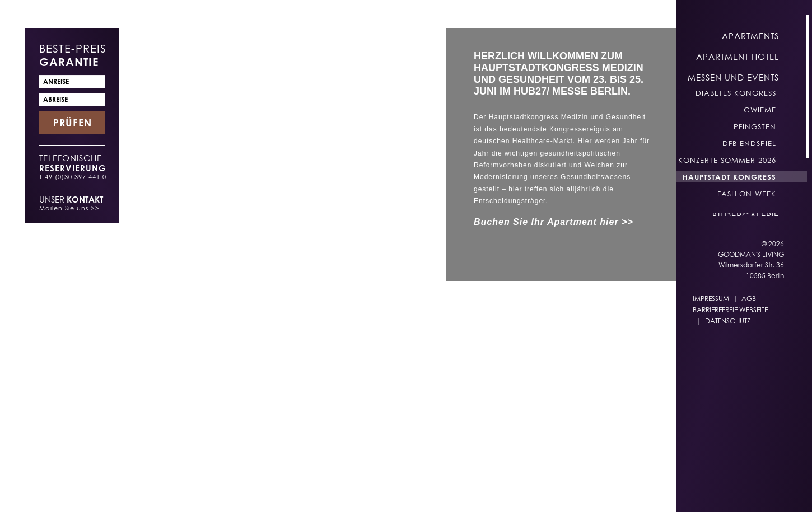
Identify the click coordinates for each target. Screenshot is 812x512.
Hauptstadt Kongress (729, 177)
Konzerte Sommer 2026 (727, 160)
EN (501, 490)
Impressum (711, 299)
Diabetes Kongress (736, 93)
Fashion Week (747, 194)
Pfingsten (755, 126)
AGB (749, 299)
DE (479, 490)
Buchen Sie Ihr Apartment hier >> (554, 222)
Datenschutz (728, 321)
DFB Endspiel (749, 143)
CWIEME (760, 110)
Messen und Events (733, 77)
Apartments (750, 36)
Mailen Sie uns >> (69, 208)
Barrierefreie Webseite (730, 310)
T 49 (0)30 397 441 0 (73, 177)
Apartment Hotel (738, 57)
